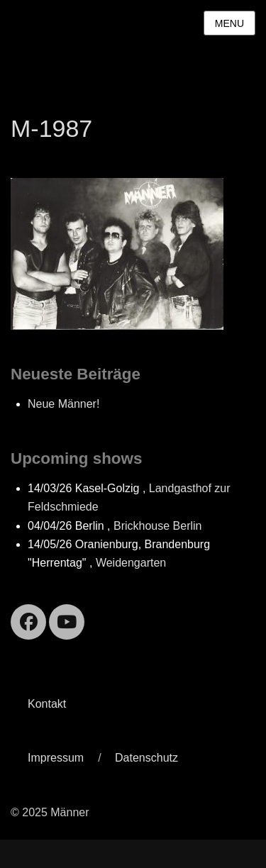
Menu (229, 23)
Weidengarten (131, 563)
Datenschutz (146, 758)
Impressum (56, 758)
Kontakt (47, 704)
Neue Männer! (63, 404)
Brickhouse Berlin (158, 526)
